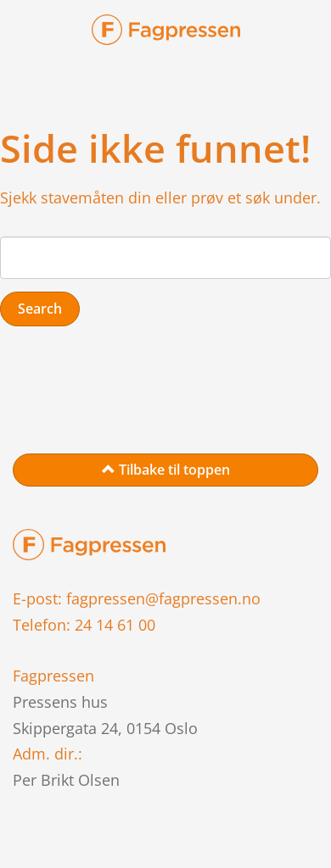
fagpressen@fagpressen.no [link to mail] (163, 598)
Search (40, 309)
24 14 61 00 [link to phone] (115, 625)
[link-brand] (166, 34)
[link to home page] (89, 543)
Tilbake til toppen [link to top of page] (166, 470)
